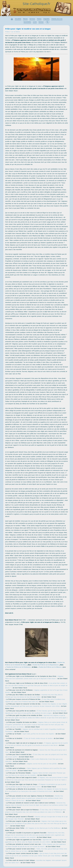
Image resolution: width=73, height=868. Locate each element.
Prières (39, 19)
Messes (25, 19)
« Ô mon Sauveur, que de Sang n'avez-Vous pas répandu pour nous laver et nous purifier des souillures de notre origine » (36, 712)
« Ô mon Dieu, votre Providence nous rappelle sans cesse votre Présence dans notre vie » (35, 701)
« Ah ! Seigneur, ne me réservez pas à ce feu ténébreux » (43, 828)
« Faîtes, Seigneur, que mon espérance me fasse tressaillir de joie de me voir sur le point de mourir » (35, 846)
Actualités (18, 19)
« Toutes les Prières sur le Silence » (50, 667)
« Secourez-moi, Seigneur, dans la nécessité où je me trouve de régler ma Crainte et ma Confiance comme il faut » (36, 805)
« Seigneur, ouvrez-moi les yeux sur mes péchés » (42, 764)
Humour (41, 22)
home (12, 19)
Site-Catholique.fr (37, 4)
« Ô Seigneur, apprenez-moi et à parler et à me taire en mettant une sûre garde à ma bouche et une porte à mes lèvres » (36, 744)
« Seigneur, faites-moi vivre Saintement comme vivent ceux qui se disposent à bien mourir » (34, 678)
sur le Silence (16, 32)
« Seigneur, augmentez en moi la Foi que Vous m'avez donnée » (36, 691)
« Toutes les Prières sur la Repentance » (45, 665)
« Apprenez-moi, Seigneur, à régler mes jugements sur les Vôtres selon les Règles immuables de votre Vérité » (36, 841)
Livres (35, 22)
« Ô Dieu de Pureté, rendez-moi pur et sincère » (38, 739)
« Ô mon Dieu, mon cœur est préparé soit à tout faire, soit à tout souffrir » (36, 756)
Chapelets (46, 19)
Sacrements (27, 22)
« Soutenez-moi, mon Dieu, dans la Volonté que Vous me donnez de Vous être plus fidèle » (34, 696)
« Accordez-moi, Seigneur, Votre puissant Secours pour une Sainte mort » (36, 862)
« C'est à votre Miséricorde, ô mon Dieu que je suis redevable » (34, 760)
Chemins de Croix (57, 19)
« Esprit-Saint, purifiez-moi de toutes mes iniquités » (38, 734)
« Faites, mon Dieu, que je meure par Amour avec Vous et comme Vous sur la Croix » (36, 850)
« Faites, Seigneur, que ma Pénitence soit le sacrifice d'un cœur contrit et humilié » (36, 770)
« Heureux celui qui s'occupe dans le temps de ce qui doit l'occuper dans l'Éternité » (36, 818)
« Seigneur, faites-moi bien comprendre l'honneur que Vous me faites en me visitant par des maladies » (35, 774)
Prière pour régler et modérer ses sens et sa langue (28, 29)
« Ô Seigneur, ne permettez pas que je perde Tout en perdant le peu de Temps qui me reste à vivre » (36, 786)
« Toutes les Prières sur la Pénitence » (18, 667)
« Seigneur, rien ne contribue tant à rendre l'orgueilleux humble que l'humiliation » (35, 731)
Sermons (32, 19)
